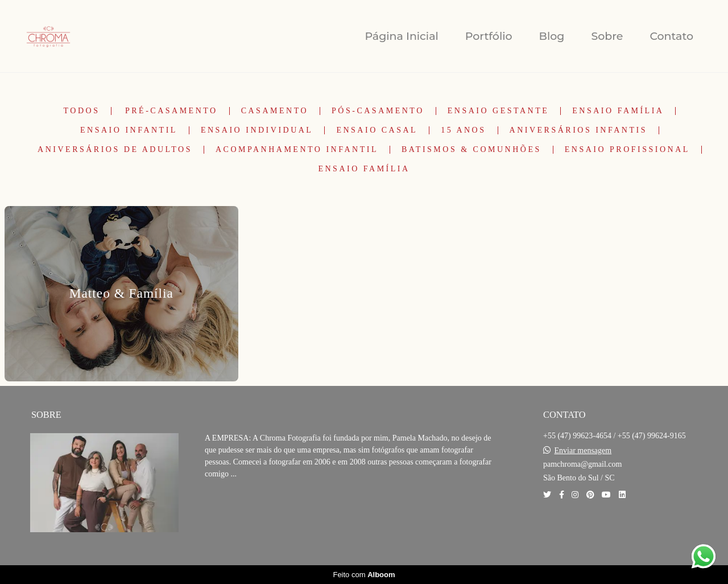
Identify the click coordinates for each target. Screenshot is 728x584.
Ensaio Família (618, 111)
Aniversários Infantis (578, 130)
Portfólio (489, 36)
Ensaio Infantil (129, 130)
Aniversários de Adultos (115, 150)
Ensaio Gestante (499, 111)
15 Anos (463, 130)
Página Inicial (401, 36)
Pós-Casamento (378, 111)
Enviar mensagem (583, 451)
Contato (671, 36)
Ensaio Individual (257, 130)
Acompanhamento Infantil (297, 150)
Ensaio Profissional (627, 150)
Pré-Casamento (171, 111)
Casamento (275, 111)
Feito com (364, 575)
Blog (552, 36)
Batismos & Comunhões (471, 150)
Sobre (607, 36)
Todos (82, 111)
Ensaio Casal (377, 130)
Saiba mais (243, 509)
